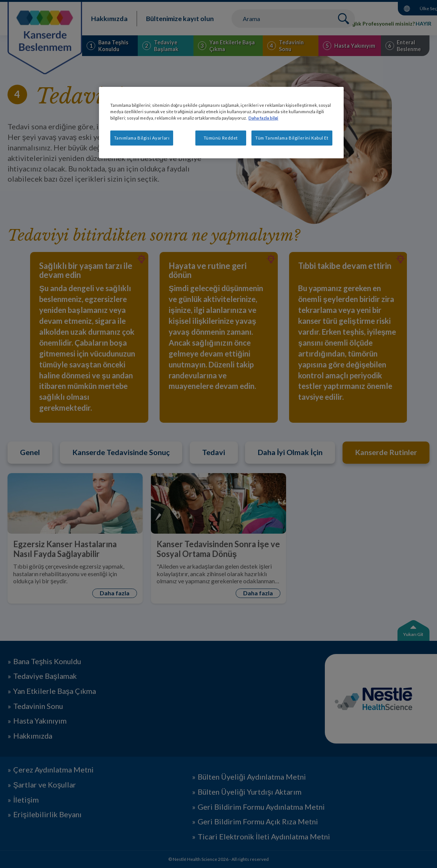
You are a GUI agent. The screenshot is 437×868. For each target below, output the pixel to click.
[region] (221, 123)
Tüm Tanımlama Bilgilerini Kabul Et (292, 138)
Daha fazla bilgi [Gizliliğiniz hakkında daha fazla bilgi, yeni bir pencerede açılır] (263, 118)
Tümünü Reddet (221, 138)
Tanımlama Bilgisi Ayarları (142, 138)
